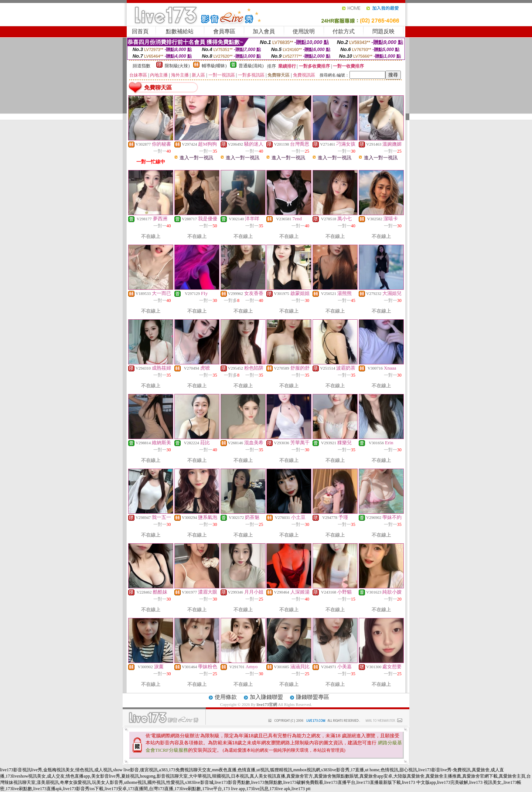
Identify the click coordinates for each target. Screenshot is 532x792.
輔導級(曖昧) (214, 66)
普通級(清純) (251, 66)
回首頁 (140, 31)
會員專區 (224, 31)
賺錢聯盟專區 (313, 697)
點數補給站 (180, 31)
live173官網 (267, 704)
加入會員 (264, 31)
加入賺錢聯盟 (266, 697)
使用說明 (304, 31)
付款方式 (344, 31)
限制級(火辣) (177, 66)
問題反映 (383, 31)
